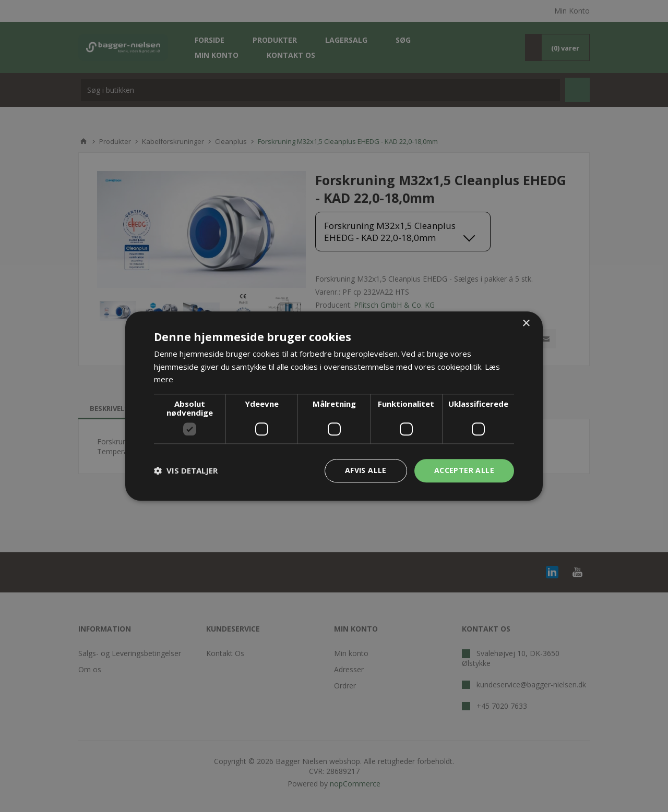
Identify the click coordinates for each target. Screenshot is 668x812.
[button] (186, 471)
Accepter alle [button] (464, 470)
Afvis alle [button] (366, 470)
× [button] (526, 324)
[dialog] (334, 406)
